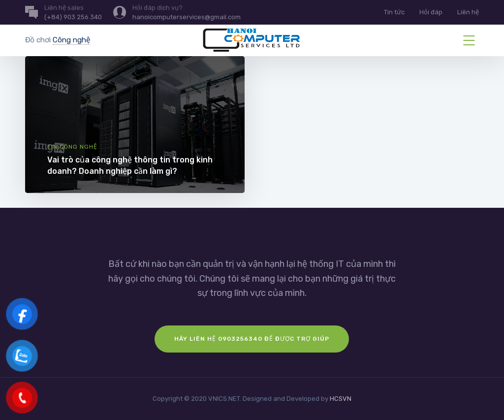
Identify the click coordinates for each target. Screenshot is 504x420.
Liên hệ (468, 12)
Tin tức (394, 12)
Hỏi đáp (431, 12)
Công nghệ (71, 40)
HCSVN (341, 399)
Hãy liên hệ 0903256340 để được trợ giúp (252, 339)
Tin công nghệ (72, 147)
